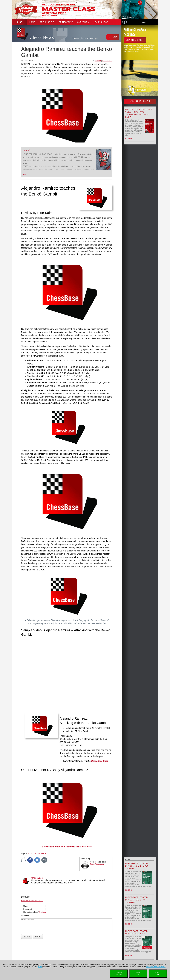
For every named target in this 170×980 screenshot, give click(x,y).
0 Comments (107, 61)
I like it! (98, 61)
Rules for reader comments (32, 901)
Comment (25, 916)
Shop (20, 22)
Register (42, 912)
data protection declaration (156, 967)
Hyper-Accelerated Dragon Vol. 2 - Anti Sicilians (136, 900)
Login (143, 22)
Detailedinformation (119, 973)
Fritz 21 (27, 150)
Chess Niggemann (97, 864)
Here (40, 967)
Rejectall (138, 973)
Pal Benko (42, 853)
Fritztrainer (32, 853)
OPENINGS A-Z (47, 22)
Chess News (42, 37)
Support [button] (83, 22)
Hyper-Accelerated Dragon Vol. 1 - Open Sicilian (137, 866)
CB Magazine (66, 22)
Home (32, 22)
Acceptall (158, 973)
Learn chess (101, 22)
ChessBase (37, 878)
